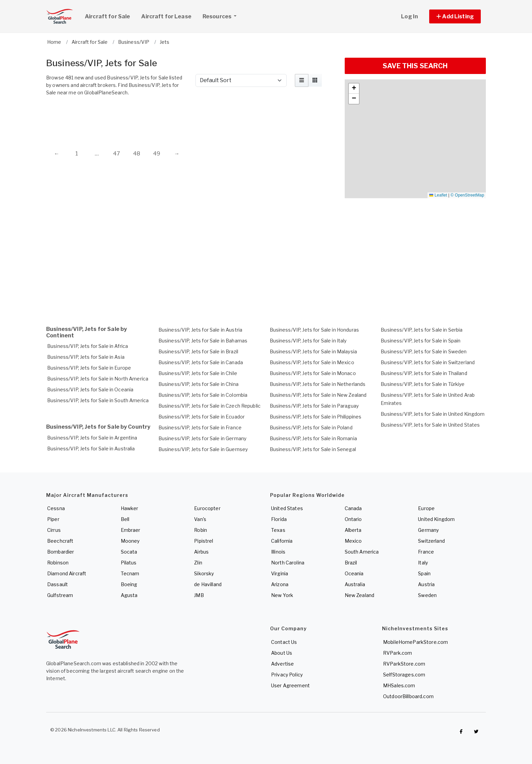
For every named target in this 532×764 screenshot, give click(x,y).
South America (362, 552)
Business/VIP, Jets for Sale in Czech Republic (210, 406)
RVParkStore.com (404, 664)
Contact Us (284, 642)
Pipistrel (204, 541)
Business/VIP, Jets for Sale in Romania (313, 438)
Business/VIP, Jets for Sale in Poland (311, 427)
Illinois (278, 552)
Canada (353, 508)
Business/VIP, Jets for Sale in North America (98, 379)
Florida (279, 519)
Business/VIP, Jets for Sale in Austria (200, 330)
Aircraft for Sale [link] (107, 16)
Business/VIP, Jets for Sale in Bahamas (203, 341)
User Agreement (290, 685)
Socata (129, 552)
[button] (455, 16)
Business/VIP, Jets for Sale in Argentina (92, 438)
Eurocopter (207, 508)
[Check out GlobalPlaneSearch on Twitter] (476, 731)
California (282, 541)
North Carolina (288, 563)
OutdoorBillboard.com (408, 696)
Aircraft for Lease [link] (166, 16)
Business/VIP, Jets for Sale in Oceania (90, 389)
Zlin (198, 563)
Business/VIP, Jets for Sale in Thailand (424, 373)
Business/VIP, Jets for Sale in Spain (421, 341)
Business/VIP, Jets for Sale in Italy (308, 341)
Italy (423, 563)
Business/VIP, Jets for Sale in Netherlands (318, 384)
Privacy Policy (287, 675)
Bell (125, 519)
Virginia (280, 573)
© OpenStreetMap (467, 195)
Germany (428, 530)
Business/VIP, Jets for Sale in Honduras (314, 330)
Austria (426, 584)
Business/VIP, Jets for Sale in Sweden (424, 351)
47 (117, 154)
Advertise (282, 664)
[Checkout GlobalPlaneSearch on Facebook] (461, 731)
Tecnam (130, 573)
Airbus (201, 552)
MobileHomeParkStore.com (415, 642)
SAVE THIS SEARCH (415, 66)
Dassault (58, 584)
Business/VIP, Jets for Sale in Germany (202, 438)
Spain (424, 573)
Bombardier (61, 552)
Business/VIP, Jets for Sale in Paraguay (314, 406)
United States (287, 508)
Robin (201, 530)
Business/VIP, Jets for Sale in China (198, 384)
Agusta (129, 595)
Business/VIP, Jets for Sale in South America (98, 400)
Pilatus (129, 563)
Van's (200, 519)
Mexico (353, 541)
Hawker (130, 508)
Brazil (351, 563)
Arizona (280, 584)
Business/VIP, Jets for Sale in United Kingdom (433, 414)
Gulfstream (60, 595)
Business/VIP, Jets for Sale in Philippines (316, 417)
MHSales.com (399, 685)
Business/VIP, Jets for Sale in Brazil (198, 351)
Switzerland (431, 541)
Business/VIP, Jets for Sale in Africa (88, 346)
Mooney (130, 541)
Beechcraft (60, 541)
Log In (410, 16)
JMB (199, 595)
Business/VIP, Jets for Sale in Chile (198, 373)
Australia (355, 584)
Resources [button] (222, 16)
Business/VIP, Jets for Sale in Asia (86, 357)
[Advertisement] (191, 118)
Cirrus (54, 530)
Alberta (353, 530)
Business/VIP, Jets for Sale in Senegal (313, 449)
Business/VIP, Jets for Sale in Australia (91, 449)
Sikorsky (204, 573)
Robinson (58, 563)
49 (157, 154)
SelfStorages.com (404, 675)
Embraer (131, 530)
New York (282, 595)
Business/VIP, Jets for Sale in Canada (201, 362)
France (426, 552)
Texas (278, 530)
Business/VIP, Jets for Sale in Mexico (312, 362)
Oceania (354, 573)
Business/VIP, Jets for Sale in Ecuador (202, 417)
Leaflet (438, 195)
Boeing (129, 584)
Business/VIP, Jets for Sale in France (200, 427)
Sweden (427, 595)
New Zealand (360, 595)
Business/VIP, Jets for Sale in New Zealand (318, 395)
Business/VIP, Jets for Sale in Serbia (422, 330)
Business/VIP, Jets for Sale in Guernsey (203, 449)
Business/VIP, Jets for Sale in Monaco (313, 373)
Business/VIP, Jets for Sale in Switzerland (428, 362)
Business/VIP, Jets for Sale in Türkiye (423, 384)
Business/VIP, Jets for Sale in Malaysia (313, 351)
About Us (282, 653)
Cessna (56, 508)
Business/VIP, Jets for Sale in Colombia (203, 395)
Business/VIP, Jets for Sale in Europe (89, 368)
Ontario (353, 519)
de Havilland (208, 584)
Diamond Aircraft (67, 573)
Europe (426, 508)
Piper (53, 519)
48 (137, 154)
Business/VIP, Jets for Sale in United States (430, 425)
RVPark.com (397, 653)
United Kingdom (436, 519)
